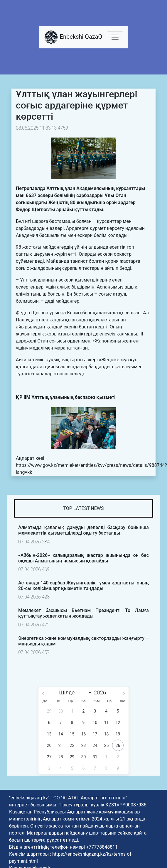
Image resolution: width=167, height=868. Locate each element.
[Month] (74, 692)
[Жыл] (101, 692)
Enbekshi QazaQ (73, 37)
